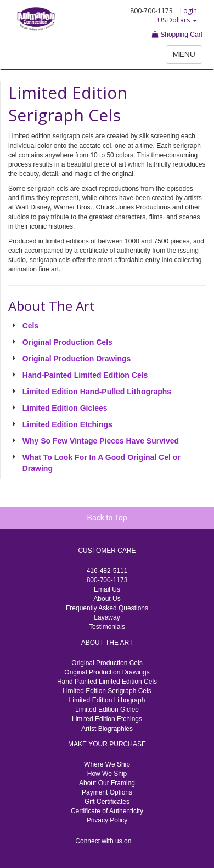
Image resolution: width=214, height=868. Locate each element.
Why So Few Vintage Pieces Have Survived (101, 441)
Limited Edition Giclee (107, 710)
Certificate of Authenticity (107, 811)
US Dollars (177, 20)
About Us (107, 599)
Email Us (107, 589)
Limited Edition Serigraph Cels (107, 691)
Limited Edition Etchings (67, 424)
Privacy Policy (107, 820)
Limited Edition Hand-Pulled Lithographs (97, 392)
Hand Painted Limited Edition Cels (107, 682)
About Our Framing (107, 783)
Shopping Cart (177, 35)
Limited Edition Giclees (65, 408)
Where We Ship (107, 764)
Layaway (107, 617)
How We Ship (107, 774)
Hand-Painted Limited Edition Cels (85, 375)
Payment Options (107, 792)
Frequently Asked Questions (107, 608)
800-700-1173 (107, 580)
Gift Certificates (107, 802)
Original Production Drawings (77, 359)
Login (188, 11)
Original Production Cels (67, 342)
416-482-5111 (107, 571)
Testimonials (107, 627)
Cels (31, 326)
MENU (184, 54)
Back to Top (107, 518)
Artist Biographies (107, 729)
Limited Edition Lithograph (107, 700)
